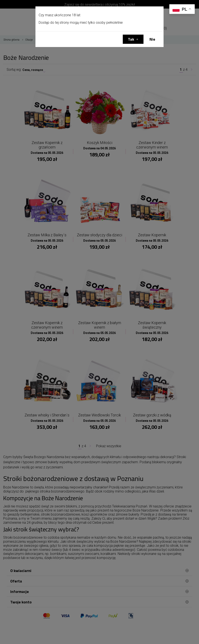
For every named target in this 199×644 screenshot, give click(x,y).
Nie (152, 39)
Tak (131, 39)
